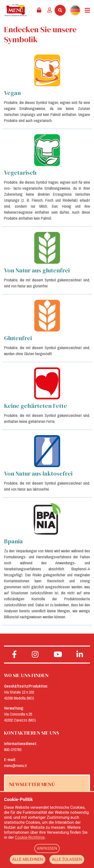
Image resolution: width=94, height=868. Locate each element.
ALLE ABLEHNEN (28, 859)
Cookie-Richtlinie (30, 837)
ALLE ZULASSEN (67, 859)
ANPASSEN (47, 848)
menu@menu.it (15, 766)
